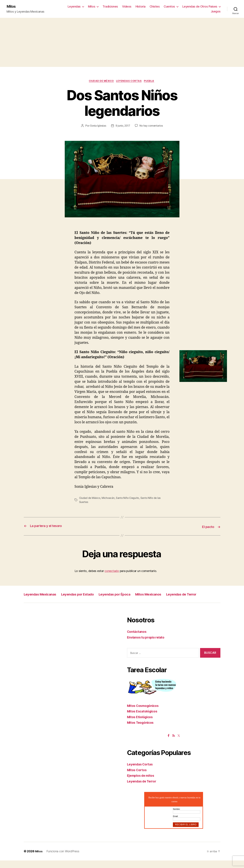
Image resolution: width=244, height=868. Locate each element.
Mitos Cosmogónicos (144, 713)
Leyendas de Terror (42, 602)
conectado (112, 571)
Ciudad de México (101, 82)
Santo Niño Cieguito (129, 499)
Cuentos (169, 7)
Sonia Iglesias (97, 127)
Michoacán (109, 499)
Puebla (151, 82)
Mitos (12, 7)
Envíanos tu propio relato (147, 645)
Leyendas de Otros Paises (200, 7)
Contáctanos (137, 639)
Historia (141, 7)
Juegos (216, 12)
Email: (176, 824)
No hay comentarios (152, 127)
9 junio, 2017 (123, 127)
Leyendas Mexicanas (43, 594)
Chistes (155, 7)
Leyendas (74, 7)
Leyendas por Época (130, 594)
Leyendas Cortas (130, 82)
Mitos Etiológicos (141, 724)
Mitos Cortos (138, 777)
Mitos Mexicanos (169, 594)
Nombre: (176, 817)
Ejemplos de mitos (142, 783)
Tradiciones (110, 7)
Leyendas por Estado (87, 594)
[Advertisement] (122, 43)
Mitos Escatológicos (144, 719)
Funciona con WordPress (63, 859)
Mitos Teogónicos (142, 730)
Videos (127, 7)
